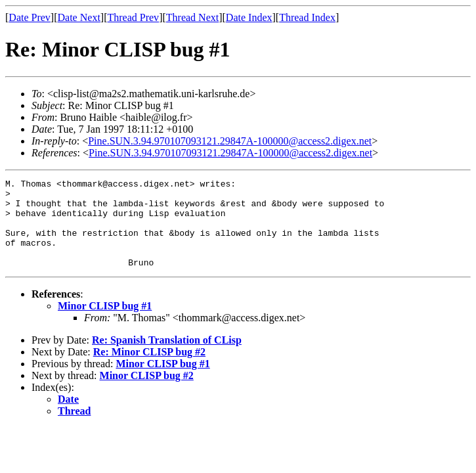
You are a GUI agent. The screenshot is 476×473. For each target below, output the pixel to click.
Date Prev (30, 17)
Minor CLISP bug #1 (105, 324)
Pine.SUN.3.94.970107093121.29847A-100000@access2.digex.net (230, 141)
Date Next (79, 17)
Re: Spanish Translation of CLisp (167, 358)
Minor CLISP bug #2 (147, 393)
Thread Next (192, 17)
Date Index (249, 17)
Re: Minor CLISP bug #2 (149, 370)
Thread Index (307, 17)
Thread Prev (133, 17)
